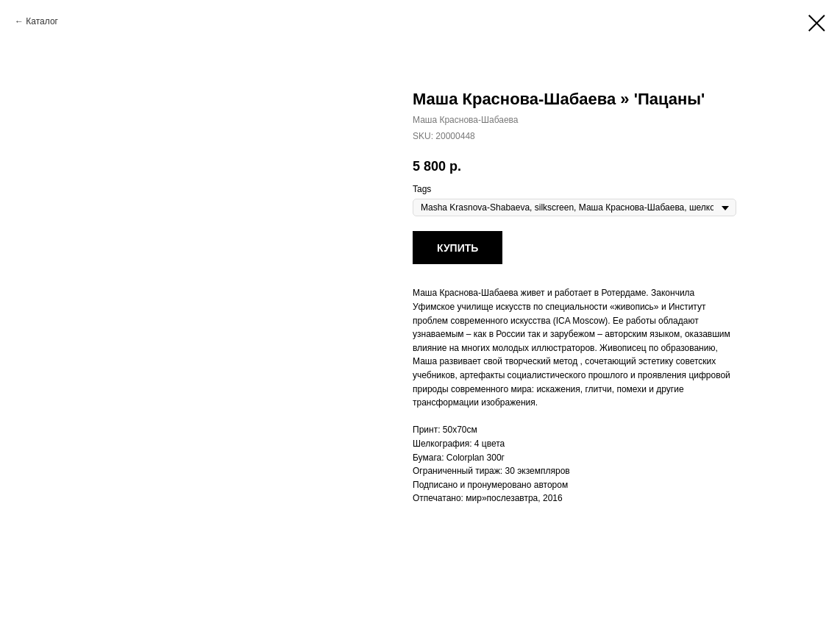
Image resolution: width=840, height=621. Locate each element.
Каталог (42, 21)
